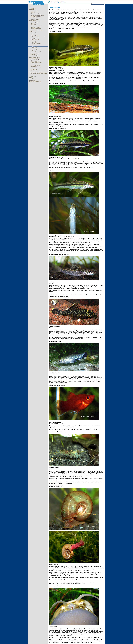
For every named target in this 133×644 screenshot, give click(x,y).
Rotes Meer (33, 76)
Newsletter (33, 8)
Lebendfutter (34, 67)
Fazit (33, 50)
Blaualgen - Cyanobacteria (38, 37)
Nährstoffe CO (35, 35)
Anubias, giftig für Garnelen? (38, 22)
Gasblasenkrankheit (36, 27)
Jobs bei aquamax (34, 79)
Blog (35, 4)
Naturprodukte (34, 11)
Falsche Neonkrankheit (36, 26)
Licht (33, 34)
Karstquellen (34, 75)
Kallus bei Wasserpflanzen (37, 68)
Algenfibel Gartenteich (36, 18)
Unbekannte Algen (36, 44)
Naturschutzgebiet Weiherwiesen (39, 73)
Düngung (33, 12)
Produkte (32, 10)
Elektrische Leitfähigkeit (36, 63)
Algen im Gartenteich (36, 52)
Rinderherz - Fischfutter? (37, 30)
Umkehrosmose (34, 61)
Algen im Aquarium (35, 33)
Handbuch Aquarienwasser (37, 15)
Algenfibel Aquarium (36, 16)
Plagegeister (34, 69)
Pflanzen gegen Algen (37, 49)
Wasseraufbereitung (36, 14)
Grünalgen (34, 41)
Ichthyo (32, 23)
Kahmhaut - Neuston (36, 65)
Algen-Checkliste (35, 56)
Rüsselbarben (34, 71)
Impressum (32, 80)
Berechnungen (34, 64)
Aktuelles (32, 7)
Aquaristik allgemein (35, 57)
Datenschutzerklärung (35, 82)
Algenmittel (34, 48)
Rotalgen (34, 38)
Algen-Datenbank (35, 53)
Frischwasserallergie (36, 29)
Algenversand (34, 54)
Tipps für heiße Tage (36, 60)
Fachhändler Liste (35, 19)
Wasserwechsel (34, 59)
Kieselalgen (35, 42)
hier (92, 167)
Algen (31, 31)
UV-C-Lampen (35, 45)
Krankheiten (33, 21)
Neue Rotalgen (35, 40)
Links (31, 77)
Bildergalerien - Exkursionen (37, 72)
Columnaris (33, 25)
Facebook (40, 4)
